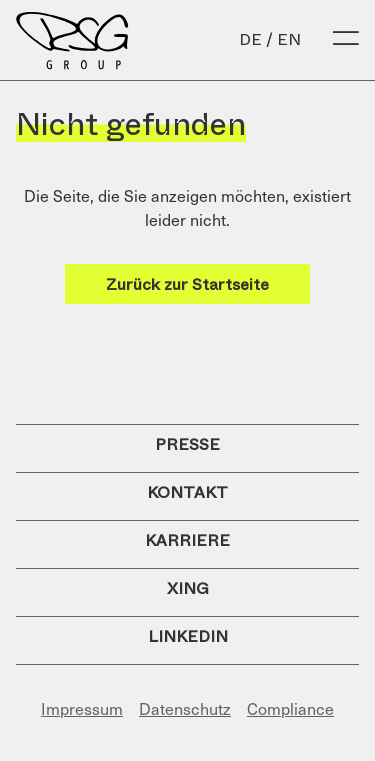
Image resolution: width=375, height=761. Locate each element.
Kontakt (187, 492)
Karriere (187, 540)
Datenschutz (185, 708)
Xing (188, 588)
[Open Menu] (346, 40)
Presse (187, 444)
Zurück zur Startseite (187, 284)
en (289, 39)
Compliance (290, 708)
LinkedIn (188, 636)
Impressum (82, 708)
